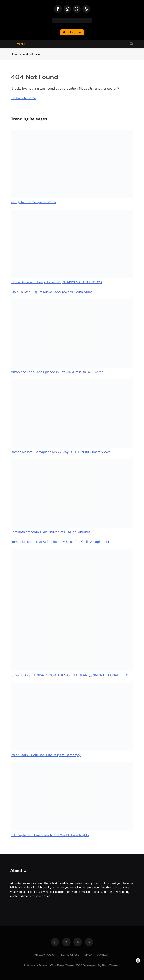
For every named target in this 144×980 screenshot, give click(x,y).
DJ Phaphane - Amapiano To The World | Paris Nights (50, 835)
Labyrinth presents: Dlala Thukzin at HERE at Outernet (50, 532)
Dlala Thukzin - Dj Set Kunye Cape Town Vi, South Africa (52, 292)
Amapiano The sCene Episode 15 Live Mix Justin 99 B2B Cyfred (57, 372)
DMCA (88, 955)
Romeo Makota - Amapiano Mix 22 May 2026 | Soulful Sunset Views (61, 452)
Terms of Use (70, 955)
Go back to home (23, 98)
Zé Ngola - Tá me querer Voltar (34, 202)
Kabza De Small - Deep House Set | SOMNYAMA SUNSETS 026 (56, 282)
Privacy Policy (45, 955)
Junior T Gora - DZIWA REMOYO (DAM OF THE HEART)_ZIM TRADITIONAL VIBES (69, 675)
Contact (103, 955)
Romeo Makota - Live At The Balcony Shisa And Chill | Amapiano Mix (61, 542)
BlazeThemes (111, 965)
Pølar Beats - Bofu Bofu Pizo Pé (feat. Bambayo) (46, 755)
